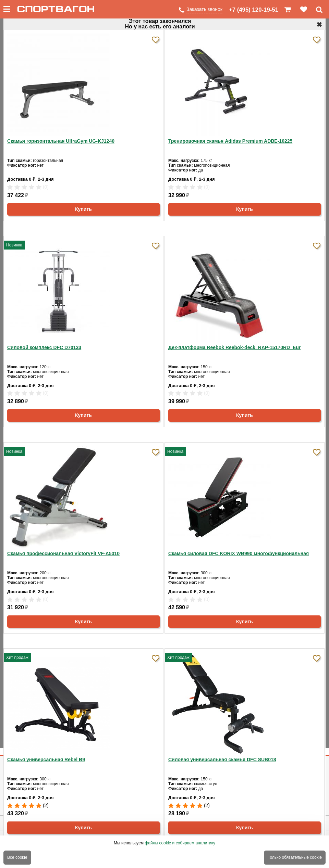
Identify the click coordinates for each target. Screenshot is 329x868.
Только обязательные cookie (295, 857)
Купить (83, 209)
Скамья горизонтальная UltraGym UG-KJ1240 (61, 141)
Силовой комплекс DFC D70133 (44, 347)
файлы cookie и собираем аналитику (180, 843)
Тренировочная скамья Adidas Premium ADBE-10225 (230, 141)
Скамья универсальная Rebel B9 (46, 759)
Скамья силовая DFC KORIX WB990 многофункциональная (239, 553)
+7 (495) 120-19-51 (254, 10)
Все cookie (17, 857)
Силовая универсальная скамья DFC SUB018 (222, 759)
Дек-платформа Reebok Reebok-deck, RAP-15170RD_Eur (234, 347)
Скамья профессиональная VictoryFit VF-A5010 (63, 553)
